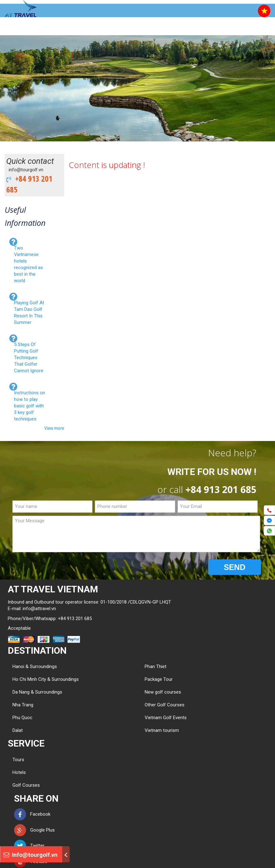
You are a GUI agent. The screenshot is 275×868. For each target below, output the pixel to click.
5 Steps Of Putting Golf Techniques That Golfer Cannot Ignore (29, 358)
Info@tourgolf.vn (30, 855)
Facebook (32, 814)
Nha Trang (23, 705)
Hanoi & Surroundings (35, 666)
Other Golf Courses (165, 705)
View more (54, 428)
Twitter (29, 846)
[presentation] (60, 567)
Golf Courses (26, 785)
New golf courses (163, 692)
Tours (18, 760)
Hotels (19, 772)
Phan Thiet (156, 666)
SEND (234, 567)
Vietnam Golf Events (166, 718)
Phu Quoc (22, 718)
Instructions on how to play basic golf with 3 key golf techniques (30, 406)
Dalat (18, 730)
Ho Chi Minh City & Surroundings (46, 679)
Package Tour (159, 679)
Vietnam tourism (162, 730)
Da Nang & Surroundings (37, 692)
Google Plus (34, 830)
